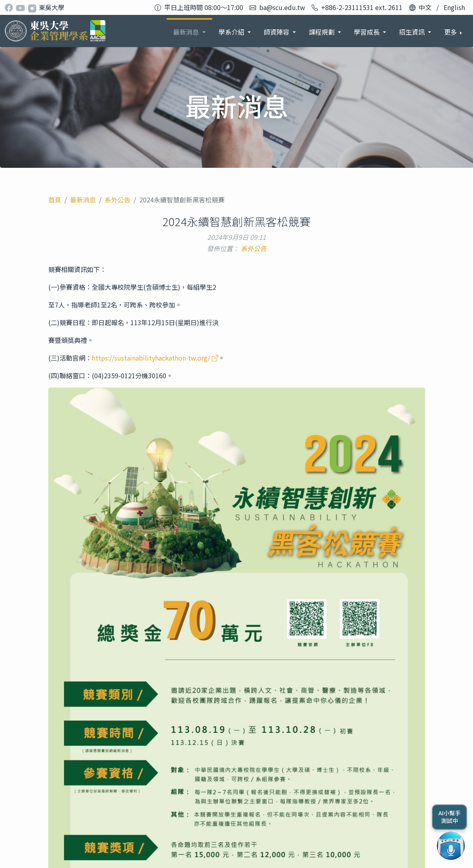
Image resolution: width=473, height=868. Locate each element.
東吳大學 (52, 7)
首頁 (55, 200)
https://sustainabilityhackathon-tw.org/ (155, 358)
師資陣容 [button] (232, 32)
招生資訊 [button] (368, 32)
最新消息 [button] (142, 32)
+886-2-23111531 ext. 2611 (362, 7)
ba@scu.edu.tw (282, 7)
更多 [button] (451, 32)
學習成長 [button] (322, 32)
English (454, 7)
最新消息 (83, 200)
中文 (425, 7)
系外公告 (118, 200)
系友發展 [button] (413, 32)
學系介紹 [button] (187, 32)
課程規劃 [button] (277, 32)
